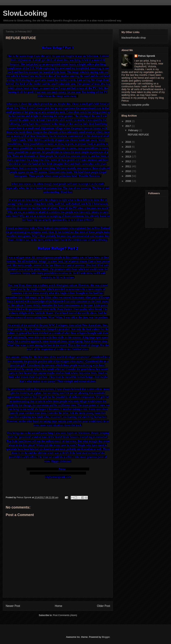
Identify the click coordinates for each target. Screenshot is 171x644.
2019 (129, 121)
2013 (129, 157)
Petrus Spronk (147, 56)
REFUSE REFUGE (138, 135)
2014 (129, 152)
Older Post (103, 606)
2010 (129, 171)
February (134, 130)
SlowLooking (25, 13)
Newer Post (13, 606)
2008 (129, 181)
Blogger (106, 637)
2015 (129, 147)
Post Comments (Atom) (65, 615)
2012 (129, 161)
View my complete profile (135, 105)
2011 (129, 166)
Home (59, 606)
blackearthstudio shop (134, 38)
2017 (129, 126)
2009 (129, 176)
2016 (129, 142)
